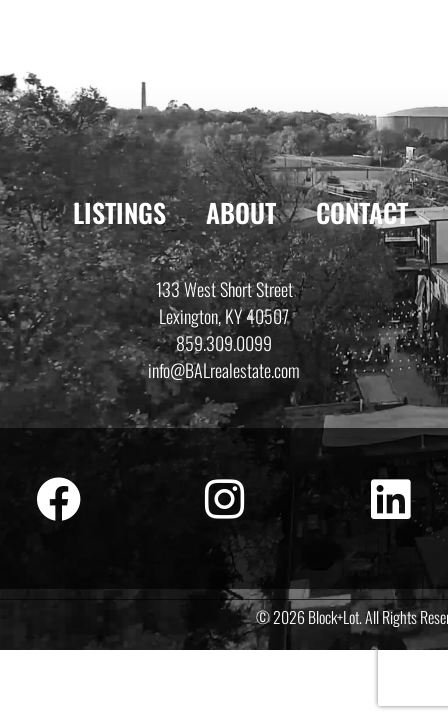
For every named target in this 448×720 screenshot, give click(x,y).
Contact (362, 212)
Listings (119, 212)
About (241, 212)
